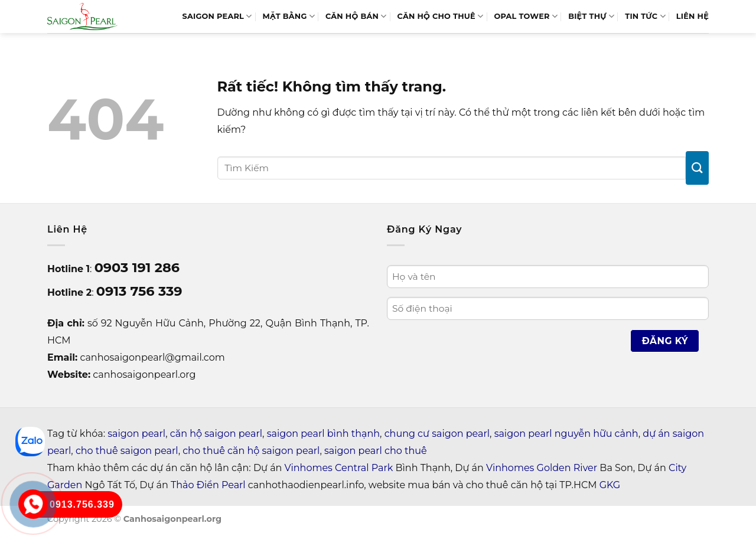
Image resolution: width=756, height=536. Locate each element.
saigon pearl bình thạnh (323, 434)
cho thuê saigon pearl (127, 451)
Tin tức (645, 16)
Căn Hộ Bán (356, 16)
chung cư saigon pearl (437, 434)
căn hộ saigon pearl (216, 434)
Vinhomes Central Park (339, 468)
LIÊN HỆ (693, 16)
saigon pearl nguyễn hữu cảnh (566, 434)
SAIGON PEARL (217, 16)
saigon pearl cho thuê (376, 451)
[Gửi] (697, 168)
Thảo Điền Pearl (208, 485)
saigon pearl (136, 434)
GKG (610, 485)
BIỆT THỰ (591, 16)
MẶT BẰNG (289, 16)
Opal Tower (526, 16)
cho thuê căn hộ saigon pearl (251, 451)
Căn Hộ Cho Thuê (441, 16)
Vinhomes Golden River (542, 468)
